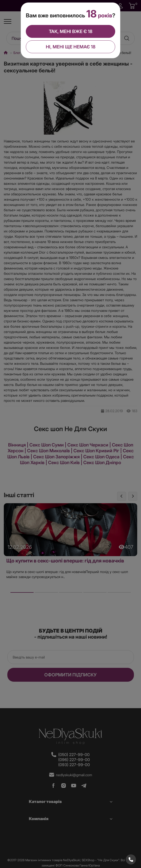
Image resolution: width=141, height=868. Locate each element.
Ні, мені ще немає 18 (70, 46)
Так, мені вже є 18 (70, 31)
